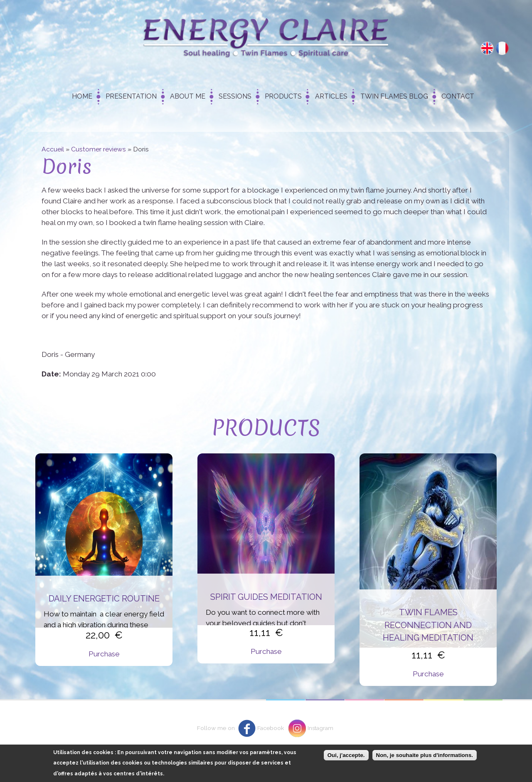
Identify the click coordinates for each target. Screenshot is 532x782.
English (487, 48)
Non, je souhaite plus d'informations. (425, 758)
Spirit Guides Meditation (266, 597)
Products (283, 96)
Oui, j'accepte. (346, 758)
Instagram (320, 728)
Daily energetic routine (104, 599)
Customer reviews (99, 149)
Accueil (53, 149)
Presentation (131, 96)
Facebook (271, 728)
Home (82, 96)
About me (188, 96)
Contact (458, 96)
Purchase (104, 654)
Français (502, 48)
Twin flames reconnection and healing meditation (428, 625)
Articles (331, 96)
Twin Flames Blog (394, 96)
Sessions (235, 96)
